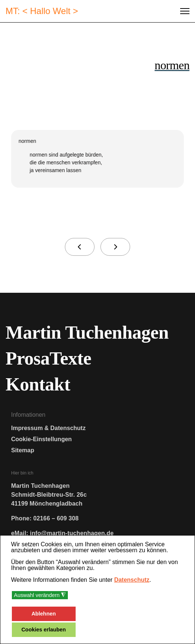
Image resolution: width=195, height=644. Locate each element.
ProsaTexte (48, 358)
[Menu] (185, 11)
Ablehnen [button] (44, 614)
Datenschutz (132, 580)
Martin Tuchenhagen (87, 332)
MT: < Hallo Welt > (42, 11)
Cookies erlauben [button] (44, 630)
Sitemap (23, 450)
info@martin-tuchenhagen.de (72, 533)
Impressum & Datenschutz (48, 428)
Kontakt (38, 384)
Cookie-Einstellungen (42, 439)
